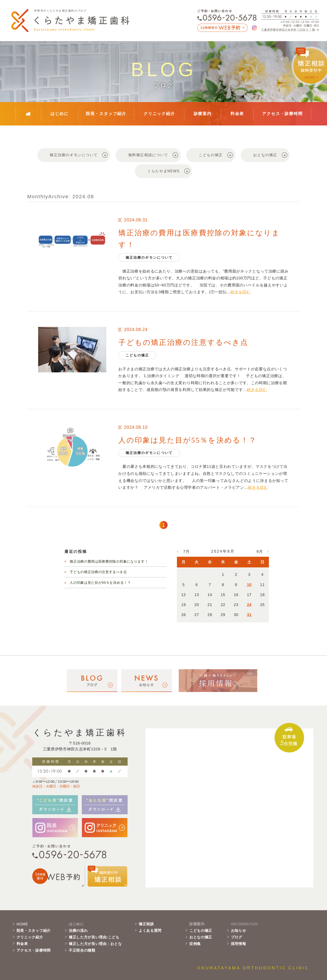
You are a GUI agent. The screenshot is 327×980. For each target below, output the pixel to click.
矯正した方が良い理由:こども (94, 937)
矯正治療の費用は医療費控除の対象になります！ (109, 561)
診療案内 (203, 114)
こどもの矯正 (201, 931)
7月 (186, 552)
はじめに (59, 114)
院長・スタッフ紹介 (106, 114)
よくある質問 (150, 931)
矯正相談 (146, 924)
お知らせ (239, 931)
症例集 (195, 944)
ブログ (237, 937)
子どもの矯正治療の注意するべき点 (183, 342)
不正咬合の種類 (82, 950)
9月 (260, 552)
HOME (22, 924)
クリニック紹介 (159, 114)
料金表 (237, 114)
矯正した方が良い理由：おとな (95, 944)
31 (249, 615)
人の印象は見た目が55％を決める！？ (187, 440)
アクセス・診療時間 (282, 114)
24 (249, 605)
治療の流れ (78, 931)
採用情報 (239, 944)
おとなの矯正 (201, 937)
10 (249, 585)
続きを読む (240, 292)
